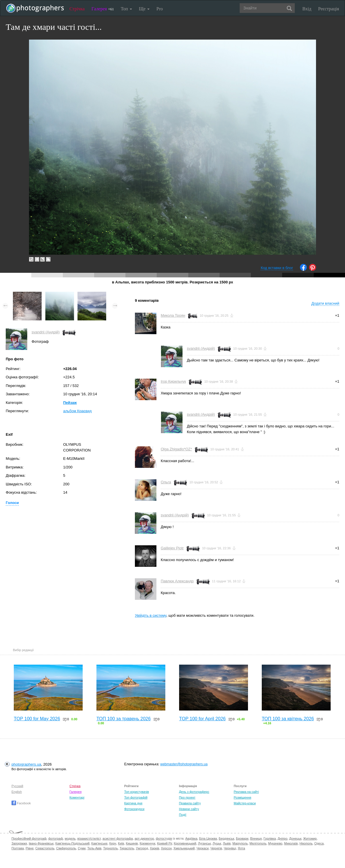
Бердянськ (226, 838)
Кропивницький (185, 843)
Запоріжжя (19, 843)
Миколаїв (291, 843)
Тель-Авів (94, 848)
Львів (227, 843)
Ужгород (142, 848)
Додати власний (325, 303)
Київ (121, 843)
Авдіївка (191, 838)
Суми (82, 848)
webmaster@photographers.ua (184, 764)
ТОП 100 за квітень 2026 (288, 719)
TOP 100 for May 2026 (37, 719)
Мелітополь (258, 843)
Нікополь (306, 843)
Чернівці (230, 848)
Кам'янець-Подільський (72, 843)
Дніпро (282, 838)
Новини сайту (189, 809)
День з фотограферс (194, 792)
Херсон (166, 848)
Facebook (21, 803)
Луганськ (205, 843)
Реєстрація (329, 9)
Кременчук (148, 843)
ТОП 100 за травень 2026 (124, 719)
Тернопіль (111, 848)
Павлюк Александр (177, 581)
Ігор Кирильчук (173, 381)
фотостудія (164, 838)
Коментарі (77, 797)
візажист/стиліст (89, 838)
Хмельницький (184, 848)
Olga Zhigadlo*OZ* (176, 449)
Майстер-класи (245, 803)
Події (183, 815)
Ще (144, 9)
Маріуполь (240, 843)
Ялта (241, 848)
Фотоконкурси (134, 809)
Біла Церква (208, 838)
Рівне (30, 848)
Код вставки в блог (277, 268)
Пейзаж (70, 403)
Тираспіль (127, 848)
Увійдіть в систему (151, 615)
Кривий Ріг (164, 843)
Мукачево (275, 843)
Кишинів (132, 843)
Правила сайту (190, 803)
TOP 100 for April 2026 (202, 719)
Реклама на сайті (246, 792)
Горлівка (270, 838)
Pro (160, 9)
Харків (155, 848)
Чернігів (216, 848)
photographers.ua (26, 764)
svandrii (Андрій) (46, 332)
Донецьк (295, 838)
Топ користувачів (137, 792)
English (17, 792)
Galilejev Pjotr (172, 548)
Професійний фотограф (29, 838)
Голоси (12, 503)
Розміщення (242, 797)
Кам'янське (99, 843)
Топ (126, 9)
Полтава (18, 848)
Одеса (319, 843)
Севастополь (45, 848)
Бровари (242, 838)
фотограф (56, 838)
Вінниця (256, 838)
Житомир (310, 838)
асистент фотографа (118, 838)
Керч (113, 843)
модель (70, 838)
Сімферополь (66, 848)
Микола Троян (173, 315)
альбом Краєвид (77, 411)
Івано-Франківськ (41, 843)
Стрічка (77, 9)
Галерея (103, 9)
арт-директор (144, 838)
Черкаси (203, 848)
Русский (17, 786)
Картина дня (133, 803)
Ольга (166, 482)
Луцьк (217, 843)
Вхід (307, 9)
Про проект (187, 797)
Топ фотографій (136, 797)
